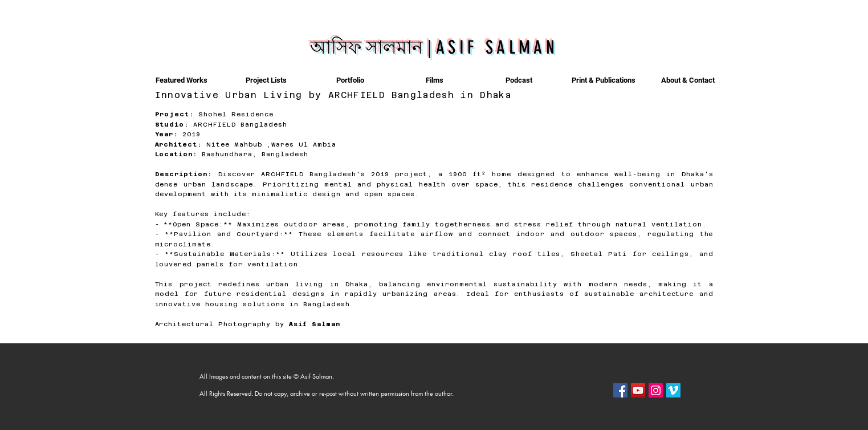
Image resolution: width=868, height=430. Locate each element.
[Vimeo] (673, 390)
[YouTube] (638, 390)
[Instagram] (656, 390)
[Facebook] (620, 390)
